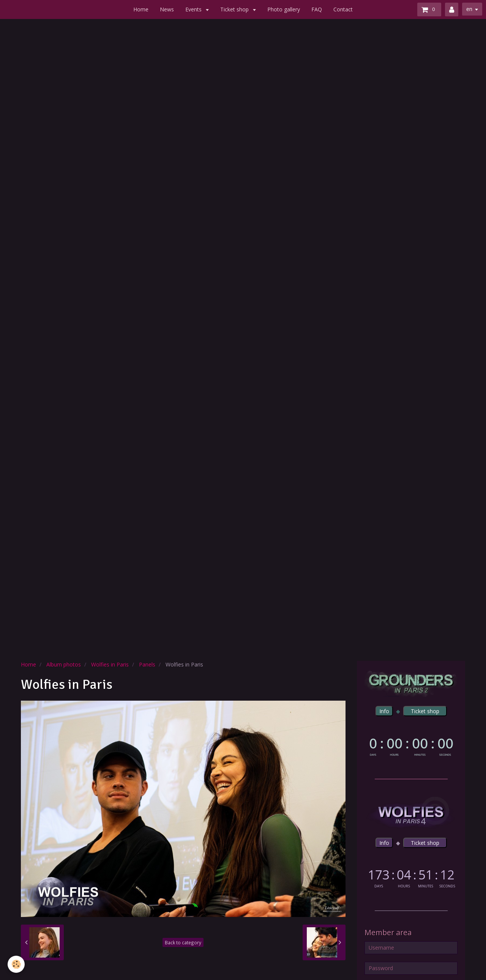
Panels (147, 664)
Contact (343, 9)
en (469, 9)
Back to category (183, 942)
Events (194, 9)
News (167, 9)
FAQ (317, 9)
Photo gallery (284, 9)
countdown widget (411, 745)
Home (141, 9)
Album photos (64, 664)
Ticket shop (235, 9)
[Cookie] (16, 964)
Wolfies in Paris (110, 664)
